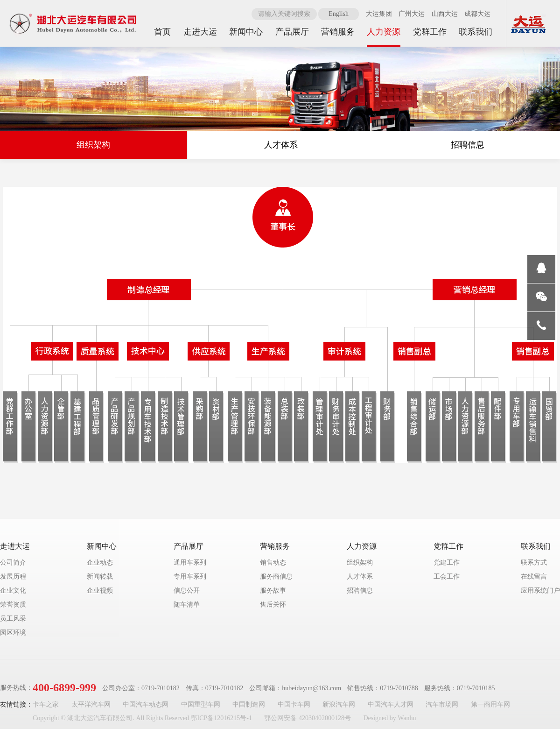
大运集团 (379, 14)
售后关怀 (273, 605)
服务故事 (273, 591)
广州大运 (412, 14)
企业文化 (13, 591)
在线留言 (534, 577)
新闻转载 (100, 577)
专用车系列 (190, 577)
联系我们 (536, 546)
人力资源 (362, 546)
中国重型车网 (201, 704)
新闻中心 (102, 546)
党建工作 (447, 563)
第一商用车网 (490, 704)
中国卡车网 (294, 704)
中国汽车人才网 (391, 704)
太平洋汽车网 (91, 704)
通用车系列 (190, 563)
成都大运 (477, 14)
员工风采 (13, 619)
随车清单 (187, 605)
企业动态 (100, 563)
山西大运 (445, 14)
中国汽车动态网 (146, 704)
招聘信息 (468, 145)
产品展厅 (189, 546)
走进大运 (15, 546)
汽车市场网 (442, 704)
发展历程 (13, 577)
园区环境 (13, 633)
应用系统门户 (540, 591)
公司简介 (13, 563)
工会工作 (447, 577)
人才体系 (281, 145)
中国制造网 (249, 704)
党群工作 (448, 546)
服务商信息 (276, 577)
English (339, 14)
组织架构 (93, 145)
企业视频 (100, 591)
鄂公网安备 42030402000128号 (308, 718)
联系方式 (534, 563)
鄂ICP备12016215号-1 (221, 718)
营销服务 (275, 546)
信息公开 (187, 591)
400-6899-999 (64, 687)
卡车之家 (46, 704)
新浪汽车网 (339, 704)
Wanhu (407, 718)
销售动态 (273, 563)
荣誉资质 (13, 605)
